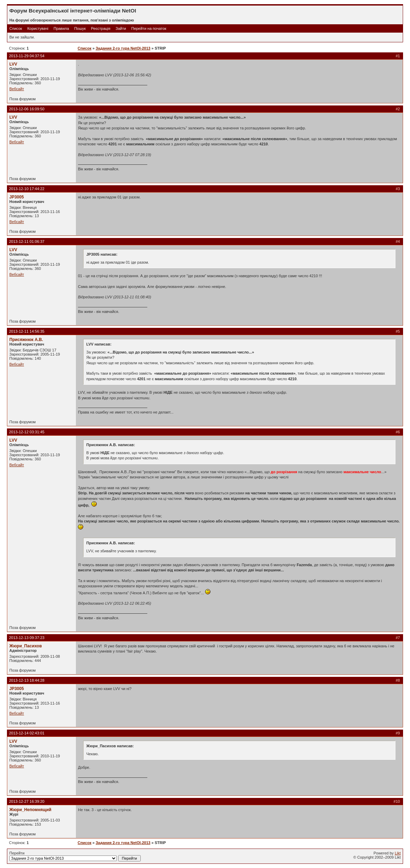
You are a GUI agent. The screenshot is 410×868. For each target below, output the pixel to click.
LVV (13, 64)
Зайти (121, 28)
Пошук (80, 28)
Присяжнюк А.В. (26, 340)
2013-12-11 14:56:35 (27, 331)
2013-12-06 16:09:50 (27, 109)
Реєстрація (101, 28)
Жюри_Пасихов (26, 646)
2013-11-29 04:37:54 (27, 56)
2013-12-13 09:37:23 (27, 638)
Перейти (75, 856)
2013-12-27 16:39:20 (27, 801)
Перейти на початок (149, 28)
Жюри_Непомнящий (30, 810)
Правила (61, 28)
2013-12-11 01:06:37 (27, 241)
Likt (398, 853)
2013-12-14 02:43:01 (27, 733)
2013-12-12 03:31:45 (27, 432)
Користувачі (38, 28)
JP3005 (17, 197)
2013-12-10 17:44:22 (27, 189)
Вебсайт (17, 89)
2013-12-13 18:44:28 (27, 680)
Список (16, 28)
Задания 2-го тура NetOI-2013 (123, 48)
